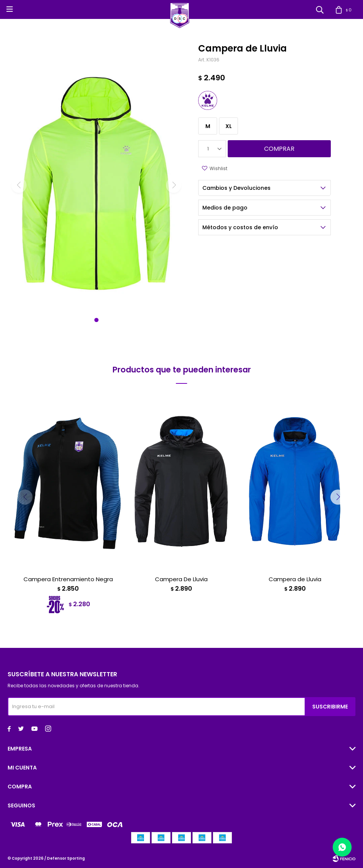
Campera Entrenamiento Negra (68, 579)
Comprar (279, 149)
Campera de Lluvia (295, 579)
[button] (96, 320)
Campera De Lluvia (181, 579)
